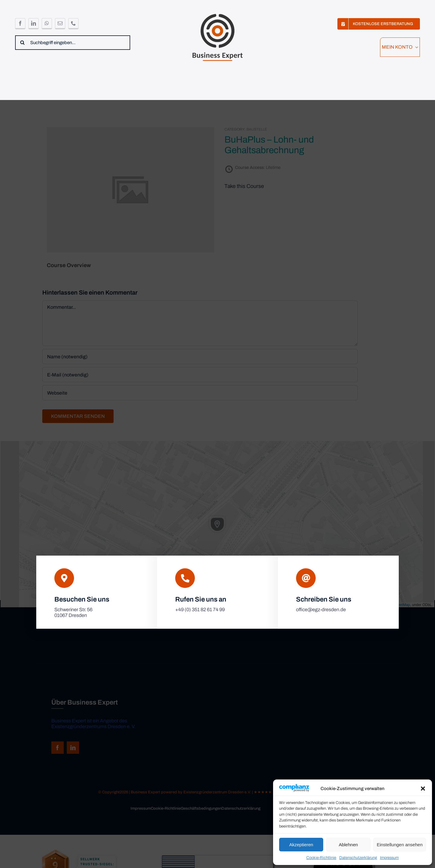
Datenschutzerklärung (358, 858)
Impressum (389, 858)
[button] (423, 789)
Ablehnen (348, 845)
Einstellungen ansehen (400, 845)
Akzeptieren (301, 845)
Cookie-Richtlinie (321, 858)
